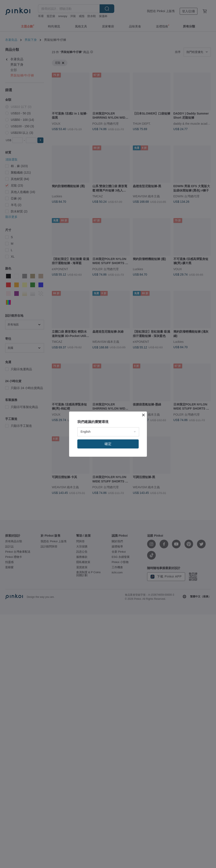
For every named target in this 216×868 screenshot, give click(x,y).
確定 (108, 444)
